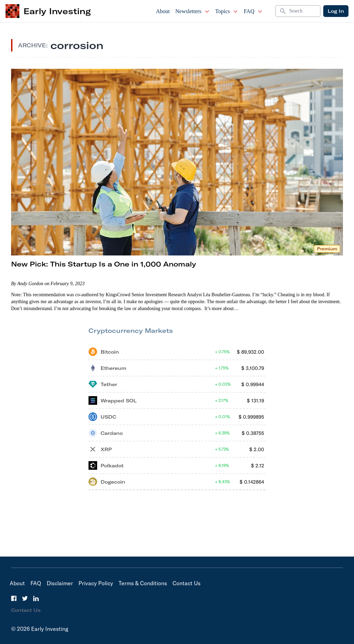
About (163, 11)
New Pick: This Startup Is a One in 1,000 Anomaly (104, 264)
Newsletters (193, 11)
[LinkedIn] (36, 598)
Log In (336, 11)
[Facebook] (14, 598)
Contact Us (187, 583)
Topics (227, 11)
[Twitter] (25, 598)
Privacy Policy (96, 583)
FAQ (253, 11)
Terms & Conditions (143, 583)
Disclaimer (60, 583)
